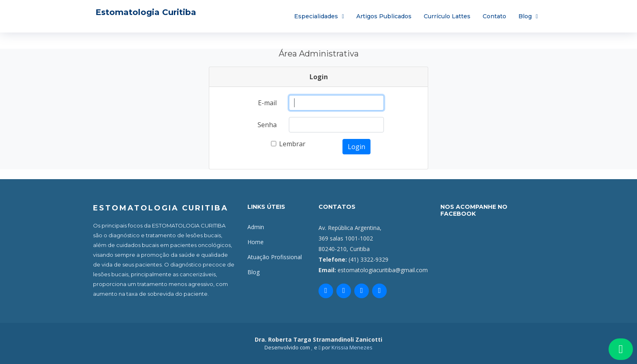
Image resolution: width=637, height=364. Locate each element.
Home (256, 242)
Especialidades (316, 16)
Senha (267, 125)
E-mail (267, 103)
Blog (525, 16)
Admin (256, 227)
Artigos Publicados (384, 16)
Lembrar (292, 144)
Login (356, 147)
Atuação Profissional (275, 257)
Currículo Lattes (447, 16)
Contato (494, 16)
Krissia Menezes (352, 347)
